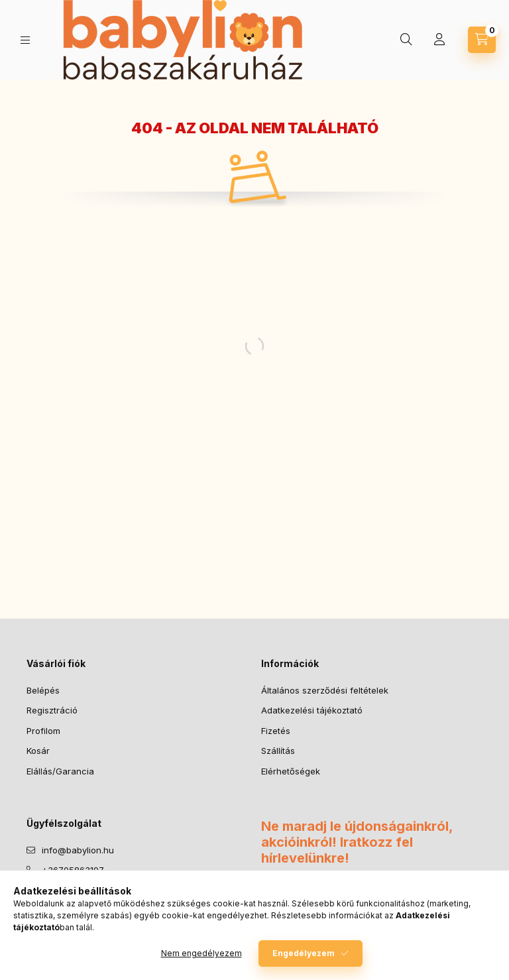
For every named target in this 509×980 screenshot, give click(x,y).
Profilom (43, 731)
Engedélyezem (304, 953)
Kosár (38, 751)
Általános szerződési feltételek (325, 690)
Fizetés (276, 731)
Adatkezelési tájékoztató (312, 710)
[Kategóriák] (25, 40)
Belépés (43, 690)
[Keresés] (406, 40)
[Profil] (439, 40)
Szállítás (278, 751)
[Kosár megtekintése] (482, 40)
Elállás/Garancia (60, 771)
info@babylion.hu (78, 850)
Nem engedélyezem (201, 953)
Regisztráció (52, 710)
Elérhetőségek (291, 771)
